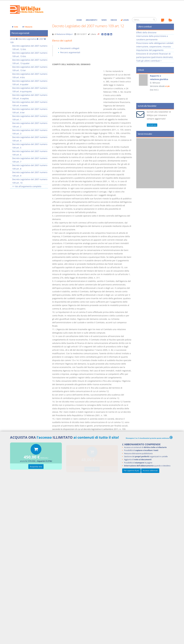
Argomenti (92, 20)
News (104, 20)
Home (79, 20)
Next (171, 87)
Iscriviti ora (152, 125)
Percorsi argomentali (70, 52)
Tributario (28, 27)
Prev (140, 87)
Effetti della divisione (146, 32)
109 (12, 42)
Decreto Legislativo (27, 39)
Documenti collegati (70, 48)
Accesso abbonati (150, 471)
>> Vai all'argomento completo (27, 186)
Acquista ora (36, 467)
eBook (114, 20)
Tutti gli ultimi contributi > (149, 61)
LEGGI (13, 39)
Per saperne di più (131, 471)
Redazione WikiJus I (65, 34)
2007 (42, 39)
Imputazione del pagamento (150, 50)
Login (125, 20)
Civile (15, 27)
